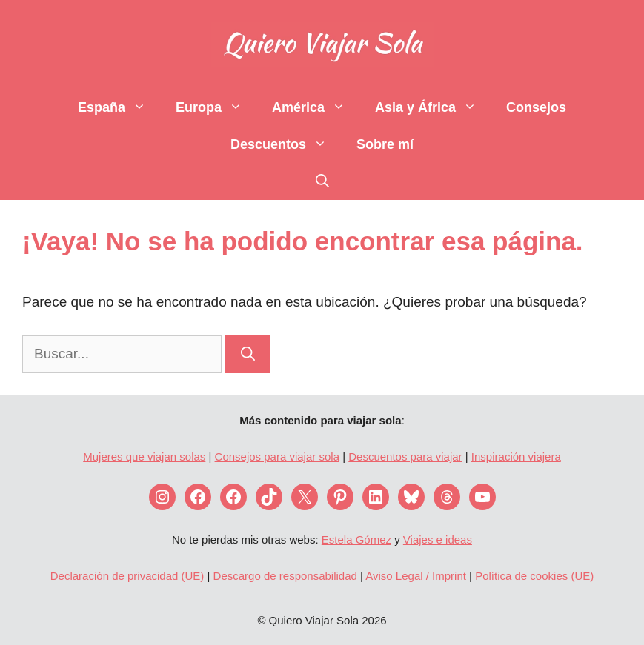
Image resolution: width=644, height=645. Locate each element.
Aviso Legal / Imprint (416, 576)
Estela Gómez (356, 539)
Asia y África (433, 107)
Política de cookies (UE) (534, 576)
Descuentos (286, 144)
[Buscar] (248, 354)
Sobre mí (385, 144)
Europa (216, 107)
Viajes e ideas (438, 539)
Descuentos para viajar (405, 457)
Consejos (536, 107)
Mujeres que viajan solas (144, 457)
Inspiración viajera (516, 457)
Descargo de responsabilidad (285, 576)
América (316, 107)
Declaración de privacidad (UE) (127, 576)
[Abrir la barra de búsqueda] (322, 181)
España (119, 107)
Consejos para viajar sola (277, 457)
